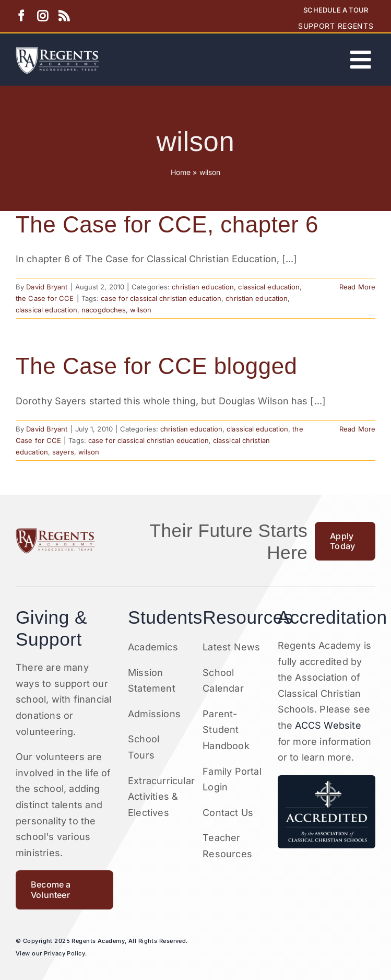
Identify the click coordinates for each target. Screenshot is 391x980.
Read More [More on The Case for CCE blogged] (357, 429)
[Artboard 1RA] (57, 51)
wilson (141, 310)
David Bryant (47, 287)
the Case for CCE (45, 298)
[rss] (64, 16)
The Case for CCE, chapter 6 (167, 224)
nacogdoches (104, 310)
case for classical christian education (161, 298)
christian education (203, 287)
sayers (63, 452)
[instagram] (43, 16)
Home (181, 172)
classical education (269, 287)
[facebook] (21, 16)
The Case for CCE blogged (157, 366)
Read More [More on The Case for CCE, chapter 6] (357, 287)
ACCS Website (328, 725)
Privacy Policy (64, 953)
